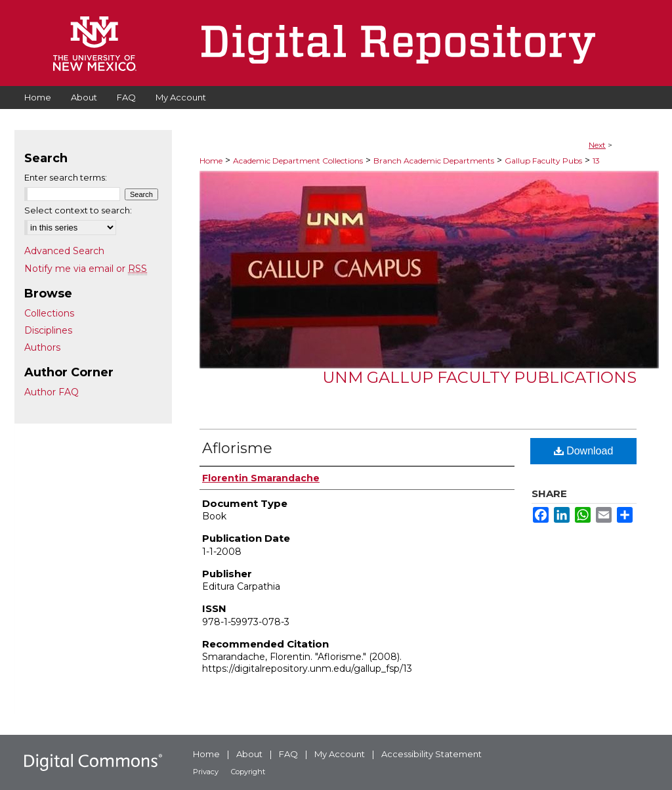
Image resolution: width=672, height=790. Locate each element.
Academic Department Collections (298, 161)
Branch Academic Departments (434, 161)
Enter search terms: (66, 177)
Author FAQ (52, 392)
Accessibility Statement (431, 754)
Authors (42, 347)
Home (211, 161)
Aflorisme (237, 448)
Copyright (248, 772)
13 (596, 161)
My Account (340, 754)
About (249, 754)
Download (584, 451)
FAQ (288, 754)
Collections (49, 313)
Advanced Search (64, 251)
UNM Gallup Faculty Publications (479, 377)
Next (597, 145)
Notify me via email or (86, 269)
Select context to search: (78, 210)
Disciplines (48, 330)
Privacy (206, 772)
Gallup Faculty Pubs (543, 161)
